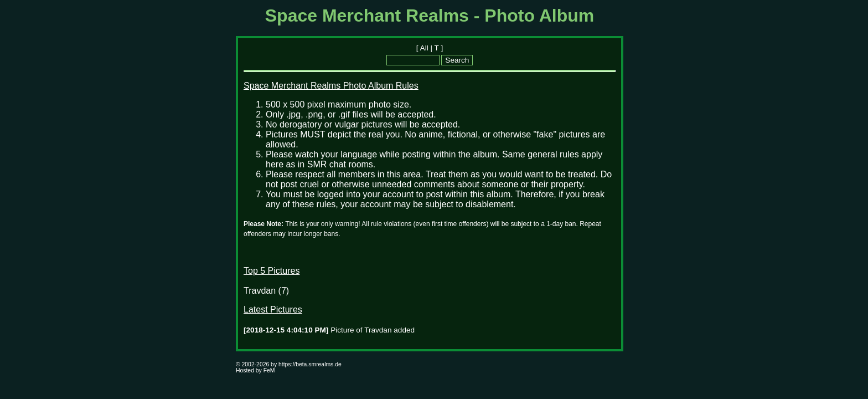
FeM (269, 370)
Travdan (260, 291)
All (424, 48)
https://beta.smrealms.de (310, 364)
